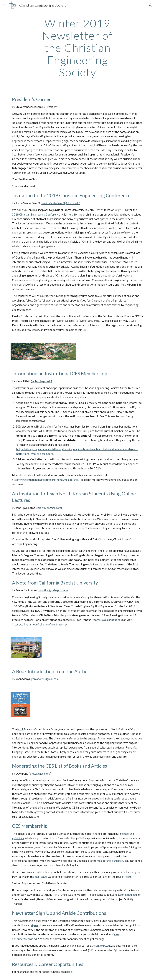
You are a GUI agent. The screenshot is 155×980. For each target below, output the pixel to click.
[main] (78, 48)
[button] (4, 5)
